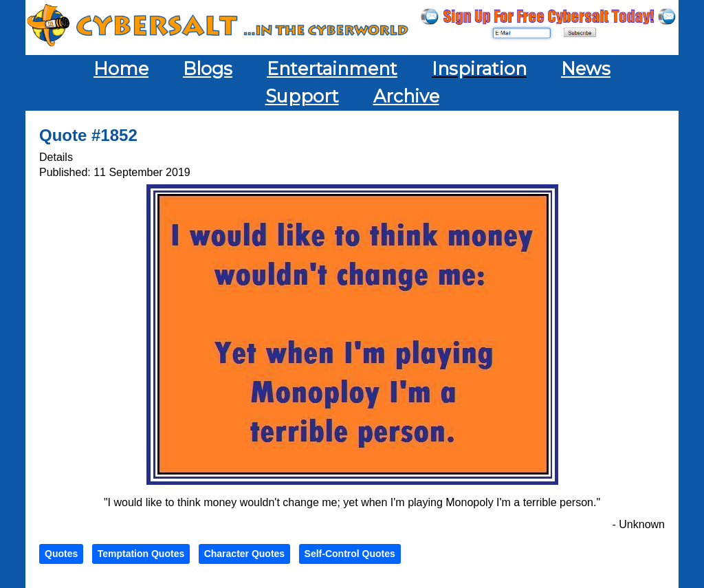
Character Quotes (244, 554)
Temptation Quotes (141, 554)
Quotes (61, 554)
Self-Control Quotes (350, 554)
